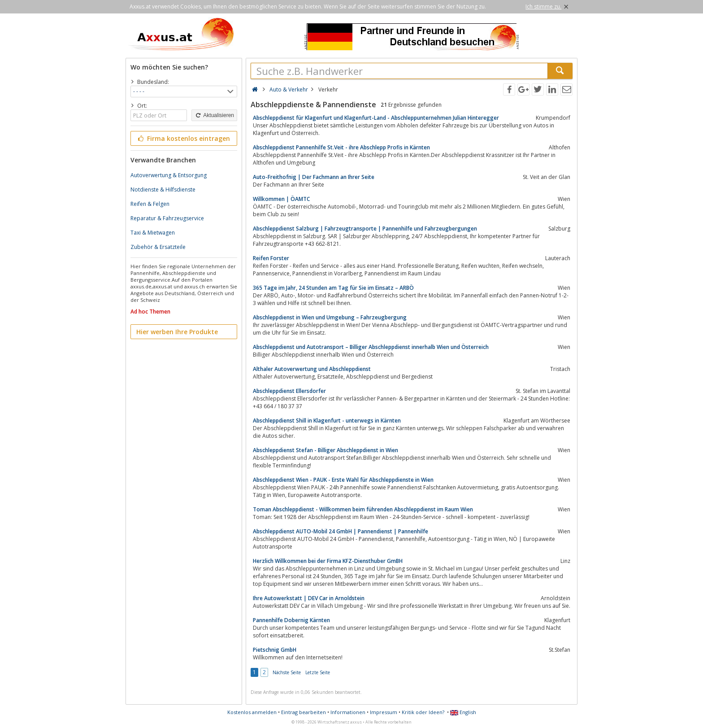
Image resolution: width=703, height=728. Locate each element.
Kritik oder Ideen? (423, 712)
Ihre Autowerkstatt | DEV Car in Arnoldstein (309, 598)
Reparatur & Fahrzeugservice (167, 218)
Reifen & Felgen (150, 204)
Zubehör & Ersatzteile (158, 247)
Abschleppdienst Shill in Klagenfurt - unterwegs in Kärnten (327, 421)
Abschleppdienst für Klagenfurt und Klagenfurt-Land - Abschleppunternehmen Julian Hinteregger (376, 118)
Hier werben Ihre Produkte (177, 332)
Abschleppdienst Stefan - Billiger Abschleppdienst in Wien (325, 450)
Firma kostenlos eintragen (183, 138)
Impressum (384, 712)
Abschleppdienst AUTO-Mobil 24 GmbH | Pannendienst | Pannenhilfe (341, 531)
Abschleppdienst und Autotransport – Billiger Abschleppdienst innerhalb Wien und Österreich (371, 347)
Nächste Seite (287, 672)
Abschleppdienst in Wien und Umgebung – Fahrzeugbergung (330, 317)
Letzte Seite (318, 672)
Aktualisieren (214, 115)
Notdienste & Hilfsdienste (163, 190)
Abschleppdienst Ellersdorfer (289, 391)
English (463, 712)
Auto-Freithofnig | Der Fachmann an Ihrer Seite (314, 177)
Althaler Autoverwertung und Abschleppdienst (312, 369)
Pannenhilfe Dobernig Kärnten (291, 620)
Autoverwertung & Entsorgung (169, 175)
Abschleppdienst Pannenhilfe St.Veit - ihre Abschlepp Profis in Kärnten (341, 147)
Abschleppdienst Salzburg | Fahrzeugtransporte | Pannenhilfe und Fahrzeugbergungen (365, 229)
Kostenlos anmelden (252, 712)
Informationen (348, 712)
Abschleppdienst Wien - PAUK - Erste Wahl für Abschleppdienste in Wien (343, 480)
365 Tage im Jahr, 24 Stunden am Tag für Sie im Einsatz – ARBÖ (333, 288)
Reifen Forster (271, 258)
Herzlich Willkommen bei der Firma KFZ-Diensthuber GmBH (328, 561)
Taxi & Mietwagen (153, 233)
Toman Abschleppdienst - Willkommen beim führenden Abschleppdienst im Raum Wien (363, 509)
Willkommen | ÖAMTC (281, 199)
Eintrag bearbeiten (304, 712)
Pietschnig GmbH (275, 650)
